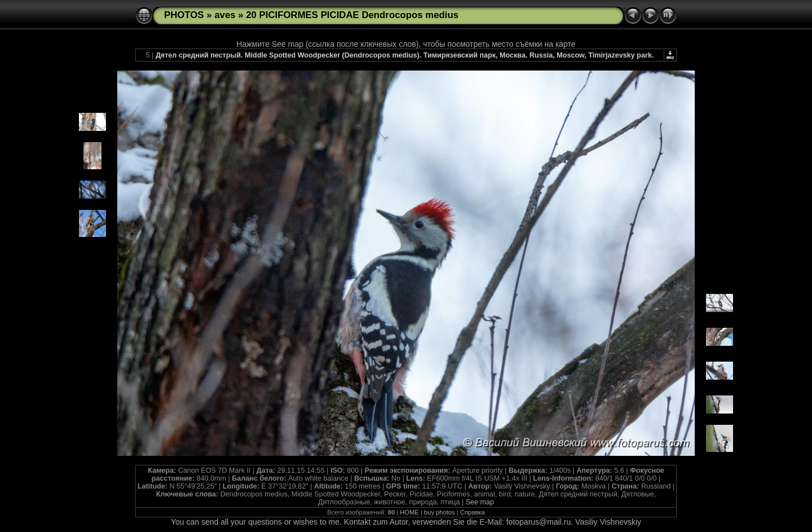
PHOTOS (184, 15)
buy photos (440, 512)
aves (225, 15)
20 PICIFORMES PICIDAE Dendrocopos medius (352, 15)
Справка (473, 512)
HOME (409, 512)
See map (480, 502)
